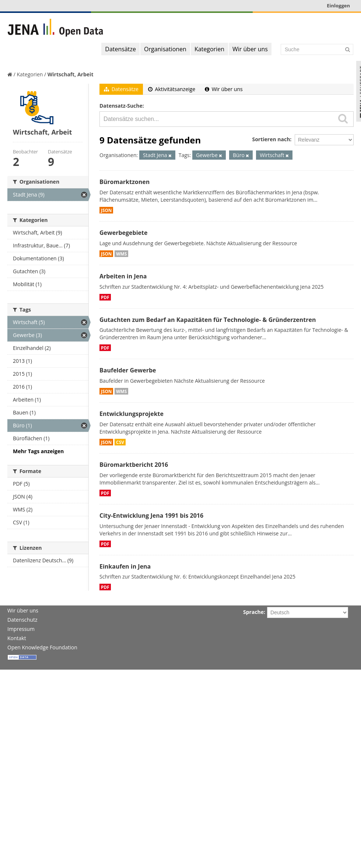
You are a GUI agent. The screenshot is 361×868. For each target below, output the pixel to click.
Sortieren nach (271, 139)
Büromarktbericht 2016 (134, 465)
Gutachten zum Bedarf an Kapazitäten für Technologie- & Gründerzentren (208, 320)
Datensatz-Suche (121, 106)
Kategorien (209, 49)
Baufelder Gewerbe (128, 370)
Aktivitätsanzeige (172, 89)
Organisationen (165, 49)
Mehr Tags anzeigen (38, 451)
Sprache (253, 612)
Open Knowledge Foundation (42, 647)
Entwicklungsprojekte (132, 414)
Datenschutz (22, 620)
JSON (106, 210)
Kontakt (17, 638)
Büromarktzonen (125, 182)
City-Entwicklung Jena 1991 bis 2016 (151, 515)
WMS (121, 254)
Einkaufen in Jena (125, 566)
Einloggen (338, 6)
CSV (120, 442)
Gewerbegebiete (123, 233)
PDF (105, 297)
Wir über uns (250, 49)
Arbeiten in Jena (123, 276)
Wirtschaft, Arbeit (71, 74)
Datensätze (120, 49)
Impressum (21, 629)
